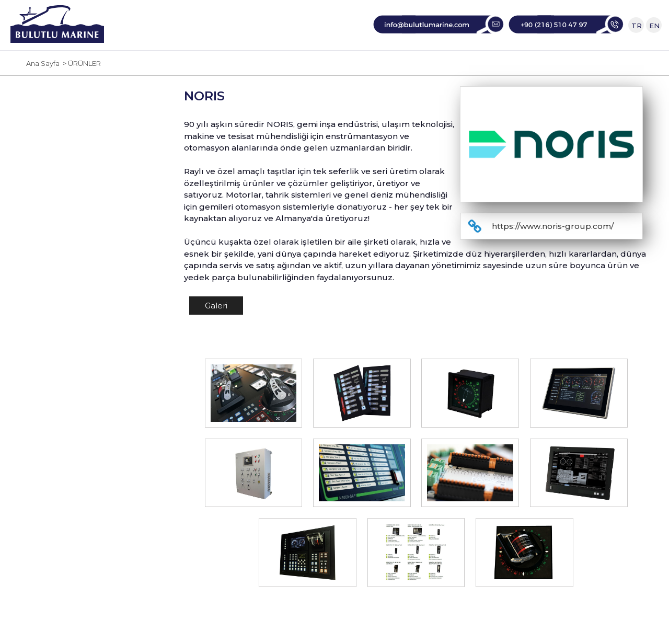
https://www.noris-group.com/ (553, 256)
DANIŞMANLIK (457, 66)
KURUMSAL (212, 66)
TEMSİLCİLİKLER (305, 66)
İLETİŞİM (535, 66)
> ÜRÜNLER (80, 94)
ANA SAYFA (135, 66)
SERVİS (383, 66)
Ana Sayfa (43, 94)
